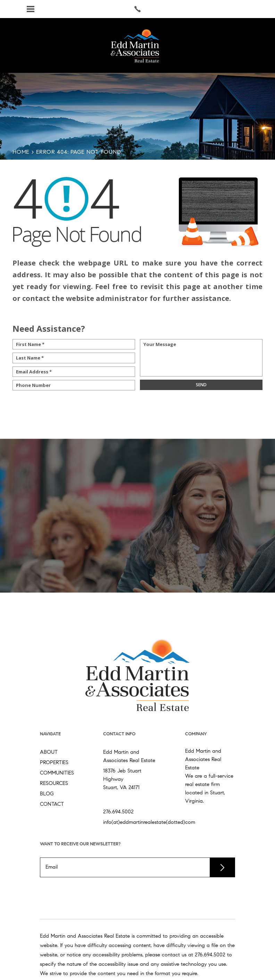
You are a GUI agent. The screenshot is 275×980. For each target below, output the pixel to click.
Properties (54, 763)
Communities (57, 773)
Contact (52, 805)
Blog (47, 794)
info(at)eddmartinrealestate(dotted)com (149, 823)
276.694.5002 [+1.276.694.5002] (118, 812)
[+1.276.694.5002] (210, 955)
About (49, 753)
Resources (54, 784)
